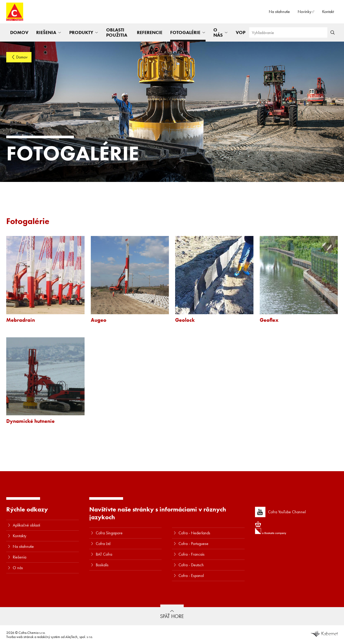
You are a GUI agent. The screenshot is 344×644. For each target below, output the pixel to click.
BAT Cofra (104, 554)
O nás (218, 32)
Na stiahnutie (279, 12)
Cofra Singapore (109, 533)
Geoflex (269, 320)
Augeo (99, 320)
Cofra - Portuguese (193, 544)
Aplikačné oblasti (26, 525)
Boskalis (102, 565)
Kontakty (20, 536)
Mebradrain (21, 320)
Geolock (185, 320)
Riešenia (46, 32)
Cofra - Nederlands (194, 533)
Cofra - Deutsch (191, 565)
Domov (19, 32)
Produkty (81, 32)
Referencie (150, 32)
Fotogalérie (185, 32)
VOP (241, 32)
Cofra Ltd (103, 544)
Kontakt (328, 12)
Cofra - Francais (192, 554)
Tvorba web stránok (20, 637)
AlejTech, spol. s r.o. (79, 637)
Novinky (304, 12)
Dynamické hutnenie (30, 421)
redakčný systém (49, 637)
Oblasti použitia (117, 32)
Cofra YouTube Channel (280, 512)
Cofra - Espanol (191, 576)
